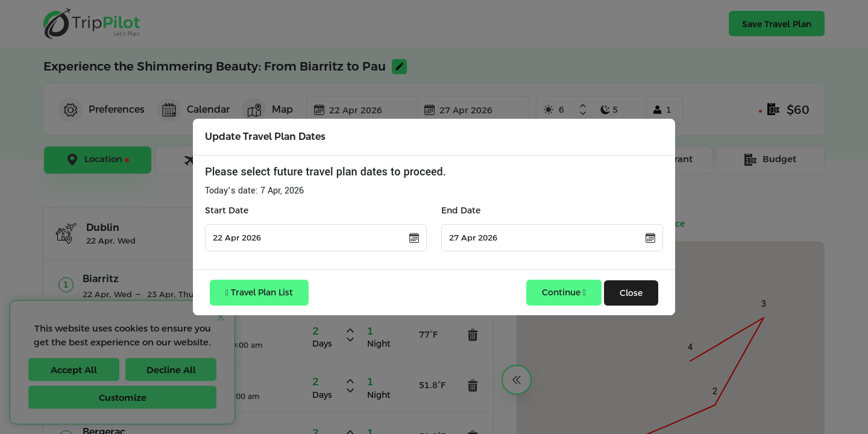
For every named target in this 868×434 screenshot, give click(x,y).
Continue (564, 292)
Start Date (227, 210)
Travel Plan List (259, 292)
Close (631, 293)
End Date (461, 210)
